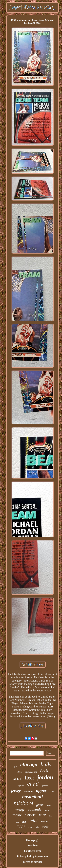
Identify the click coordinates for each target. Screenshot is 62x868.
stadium (28, 791)
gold (15, 767)
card (33, 784)
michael (23, 803)
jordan (45, 777)
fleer (30, 778)
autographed (31, 772)
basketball (32, 797)
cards (45, 827)
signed (45, 821)
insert (49, 805)
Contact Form (32, 851)
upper (41, 790)
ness (19, 772)
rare (42, 815)
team (47, 810)
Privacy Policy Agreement (33, 856)
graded (45, 786)
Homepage (32, 840)
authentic (35, 810)
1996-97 (30, 815)
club (52, 792)
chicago (29, 764)
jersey (16, 791)
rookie (17, 815)
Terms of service (32, 862)
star (24, 822)
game (40, 805)
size (51, 816)
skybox (20, 786)
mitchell (17, 779)
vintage (20, 810)
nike (37, 827)
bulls (46, 764)
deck (44, 771)
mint (34, 821)
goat (17, 822)
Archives (33, 845)
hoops (30, 827)
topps (21, 826)
